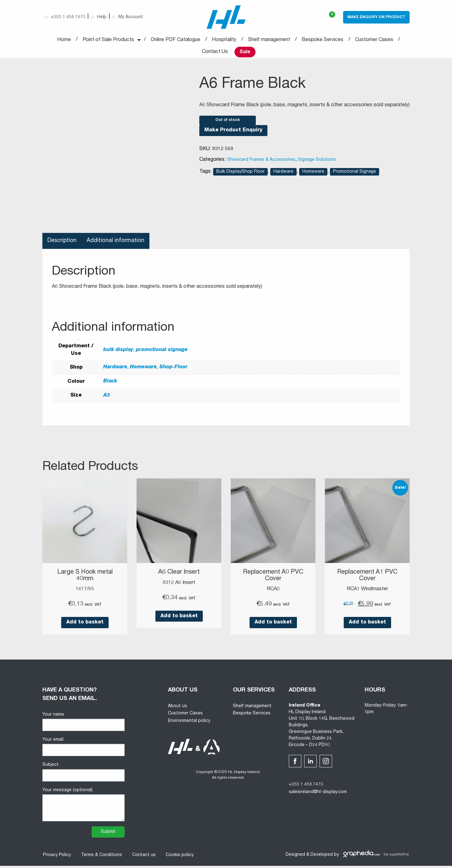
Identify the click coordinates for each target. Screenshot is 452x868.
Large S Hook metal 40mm (85, 578)
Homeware (313, 175)
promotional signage (162, 353)
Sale (245, 52)
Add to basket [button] (85, 625)
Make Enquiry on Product (376, 17)
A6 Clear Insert (179, 575)
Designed (295, 857)
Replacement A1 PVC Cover (367, 578)
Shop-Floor (174, 370)
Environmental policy (189, 723)
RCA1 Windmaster (367, 592)
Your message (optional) (83, 807)
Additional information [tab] (116, 244)
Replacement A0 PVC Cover (273, 578)
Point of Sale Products (108, 40)
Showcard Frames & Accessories (261, 163)
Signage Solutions (317, 163)
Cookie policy (179, 857)
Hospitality (224, 40)
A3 (107, 398)
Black (110, 384)
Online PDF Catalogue (175, 40)
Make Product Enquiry (233, 133)
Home (64, 40)
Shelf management (269, 40)
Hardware (283, 175)
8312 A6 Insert (179, 586)
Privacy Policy (56, 857)
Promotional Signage (355, 175)
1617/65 (85, 592)
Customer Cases (374, 40)
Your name (83, 724)
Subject (83, 774)
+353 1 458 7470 (306, 787)
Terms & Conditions (101, 857)
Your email (83, 749)
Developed (322, 857)
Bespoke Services (323, 40)
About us (178, 708)
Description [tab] (62, 244)
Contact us (143, 857)
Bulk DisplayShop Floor (240, 175)
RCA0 (273, 592)
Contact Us (215, 52)
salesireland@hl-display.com (318, 795)
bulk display (118, 353)
